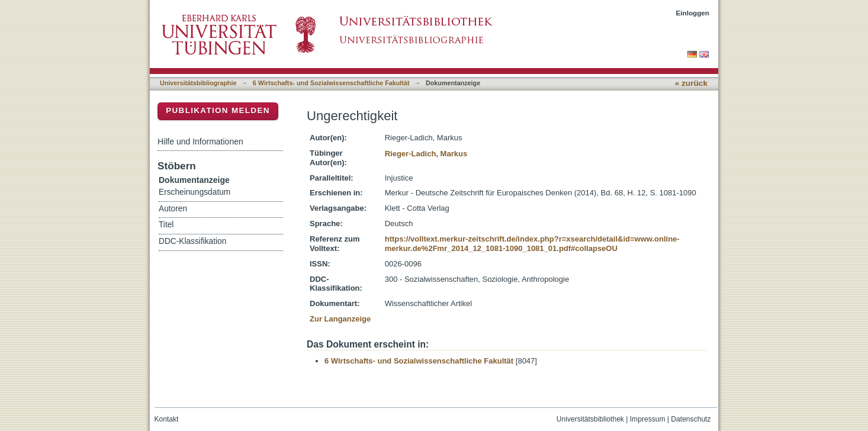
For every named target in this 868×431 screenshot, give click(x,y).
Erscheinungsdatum (195, 192)
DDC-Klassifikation (192, 241)
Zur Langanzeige (340, 319)
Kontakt (167, 419)
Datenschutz (691, 419)
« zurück (691, 83)
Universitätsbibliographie (198, 83)
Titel (166, 225)
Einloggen (693, 13)
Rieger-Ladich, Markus (426, 154)
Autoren (173, 209)
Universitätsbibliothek (590, 419)
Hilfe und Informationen (200, 141)
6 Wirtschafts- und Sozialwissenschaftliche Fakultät (331, 83)
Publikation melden (218, 110)
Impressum (648, 419)
